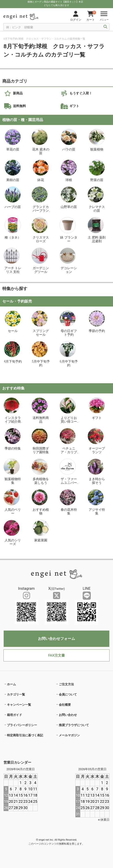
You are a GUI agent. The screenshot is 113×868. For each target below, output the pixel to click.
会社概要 (65, 705)
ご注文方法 (66, 684)
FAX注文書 (56, 655)
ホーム (11, 684)
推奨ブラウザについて (74, 725)
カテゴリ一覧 (16, 694)
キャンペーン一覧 (19, 705)
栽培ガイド (14, 715)
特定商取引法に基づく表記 (25, 735)
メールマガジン (69, 735)
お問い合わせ (68, 715)
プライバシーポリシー (22, 725)
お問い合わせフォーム (56, 639)
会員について (68, 694)
